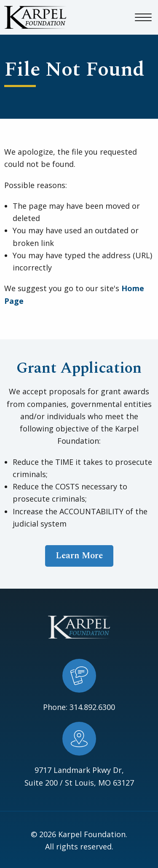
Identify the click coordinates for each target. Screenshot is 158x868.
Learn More (79, 556)
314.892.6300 (92, 707)
